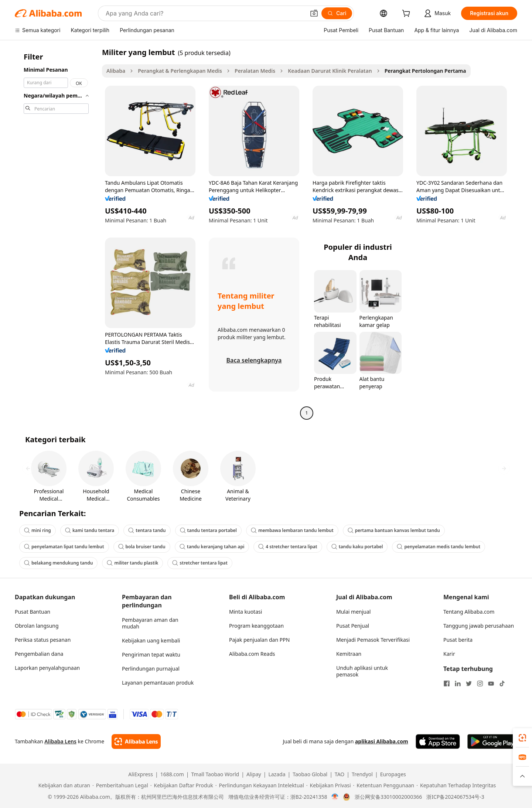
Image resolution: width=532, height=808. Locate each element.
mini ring (37, 530)
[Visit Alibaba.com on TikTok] (502, 683)
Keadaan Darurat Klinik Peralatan (330, 71)
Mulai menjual (353, 612)
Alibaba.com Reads (252, 654)
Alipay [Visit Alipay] (254, 774)
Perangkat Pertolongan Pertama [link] (425, 71)
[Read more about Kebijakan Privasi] (329, 785)
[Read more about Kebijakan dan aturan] (63, 785)
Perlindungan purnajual (151, 669)
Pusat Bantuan (33, 612)
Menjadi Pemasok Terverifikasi (373, 640)
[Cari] (337, 13)
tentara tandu (147, 530)
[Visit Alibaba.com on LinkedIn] (458, 683)
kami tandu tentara (90, 530)
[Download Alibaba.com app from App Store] (438, 741)
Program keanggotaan (256, 626)
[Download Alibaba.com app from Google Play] (492, 741)
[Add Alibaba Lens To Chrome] (136, 741)
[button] (314, 13)
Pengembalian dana (39, 654)
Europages (393, 774)
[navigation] (56, 233)
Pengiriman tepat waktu (151, 654)
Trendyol (362, 774)
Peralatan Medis (255, 71)
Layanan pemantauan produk (158, 683)
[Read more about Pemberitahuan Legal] (120, 785)
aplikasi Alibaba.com (382, 741)
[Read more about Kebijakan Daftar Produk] (182, 785)
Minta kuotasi (245, 612)
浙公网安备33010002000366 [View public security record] (388, 797)
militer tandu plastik (132, 563)
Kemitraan (349, 654)
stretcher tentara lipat (200, 563)
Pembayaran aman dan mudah (150, 623)
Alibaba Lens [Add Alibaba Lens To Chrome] (60, 741)
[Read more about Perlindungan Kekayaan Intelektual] (260, 785)
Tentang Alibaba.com (469, 612)
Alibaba (116, 71)
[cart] (407, 14)
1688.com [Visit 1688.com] (172, 774)
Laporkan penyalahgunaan (47, 668)
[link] (522, 738)
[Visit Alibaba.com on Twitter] (469, 683)
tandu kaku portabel (357, 547)
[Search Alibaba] (205, 13)
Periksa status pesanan (43, 640)
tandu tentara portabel (208, 530)
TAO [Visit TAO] (340, 774)
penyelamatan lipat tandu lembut (64, 547)
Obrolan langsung (37, 626)
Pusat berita (458, 640)
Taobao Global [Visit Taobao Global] (310, 774)
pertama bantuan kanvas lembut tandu (394, 530)
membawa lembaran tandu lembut (292, 530)
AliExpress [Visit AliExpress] (141, 774)
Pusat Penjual (353, 626)
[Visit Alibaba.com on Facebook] (447, 683)
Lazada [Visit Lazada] (277, 774)
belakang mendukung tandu (58, 563)
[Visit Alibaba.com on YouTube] (491, 683)
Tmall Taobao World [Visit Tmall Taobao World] (215, 774)
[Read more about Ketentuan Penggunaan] (384, 785)
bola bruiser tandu (142, 547)
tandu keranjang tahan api (212, 547)
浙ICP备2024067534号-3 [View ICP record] (455, 797)
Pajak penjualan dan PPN (259, 640)
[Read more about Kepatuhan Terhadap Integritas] (456, 785)
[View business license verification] (335, 797)
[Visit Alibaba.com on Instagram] (480, 683)
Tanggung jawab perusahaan (479, 626)
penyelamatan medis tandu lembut (439, 547)
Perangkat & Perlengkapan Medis (180, 71)
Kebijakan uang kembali (151, 640)
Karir (449, 654)
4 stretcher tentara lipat (288, 547)
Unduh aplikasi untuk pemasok (362, 671)
